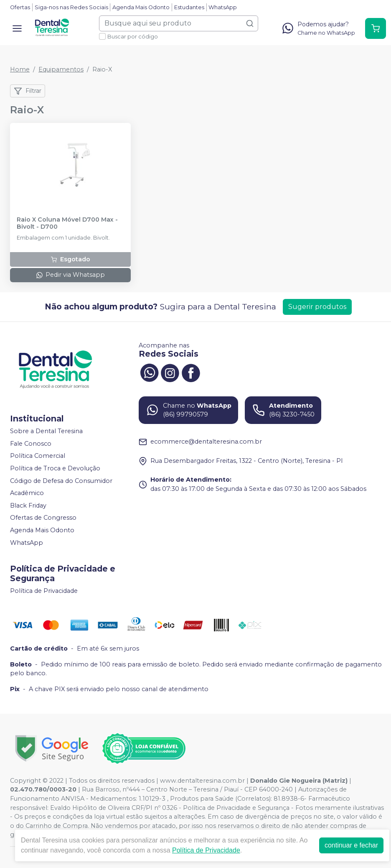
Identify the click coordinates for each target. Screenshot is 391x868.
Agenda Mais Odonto (141, 7)
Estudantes (189, 7)
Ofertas (20, 7)
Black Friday (28, 505)
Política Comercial (38, 456)
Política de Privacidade (44, 591)
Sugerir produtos (317, 307)
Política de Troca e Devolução (55, 468)
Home (20, 69)
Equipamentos (61, 69)
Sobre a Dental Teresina (46, 431)
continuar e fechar (351, 845)
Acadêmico (27, 493)
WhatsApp (223, 7)
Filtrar (28, 91)
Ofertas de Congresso (43, 518)
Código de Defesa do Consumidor (61, 481)
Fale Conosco (31, 444)
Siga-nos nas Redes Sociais (71, 7)
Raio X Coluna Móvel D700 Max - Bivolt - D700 (67, 223)
